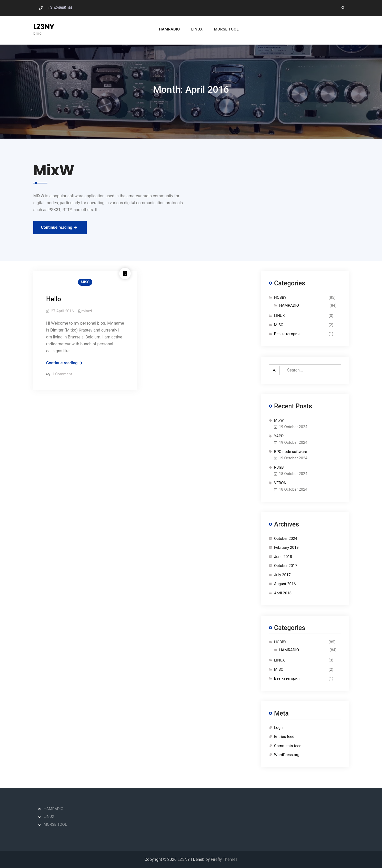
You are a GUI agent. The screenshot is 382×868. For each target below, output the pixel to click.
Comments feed (288, 746)
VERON (280, 483)
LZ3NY (44, 27)
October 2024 (286, 539)
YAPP (279, 436)
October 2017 (286, 566)
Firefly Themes (224, 859)
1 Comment (62, 374)
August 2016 (285, 584)
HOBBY (280, 297)
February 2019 (286, 547)
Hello (54, 299)
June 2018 (283, 557)
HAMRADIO (162, 29)
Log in (279, 728)
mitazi (87, 311)
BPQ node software (291, 452)
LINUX (189, 29)
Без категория (287, 334)
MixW (279, 420)
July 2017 (282, 575)
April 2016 (283, 593)
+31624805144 (60, 8)
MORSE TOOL (219, 29)
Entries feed (284, 737)
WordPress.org (287, 755)
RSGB (279, 467)
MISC (85, 282)
